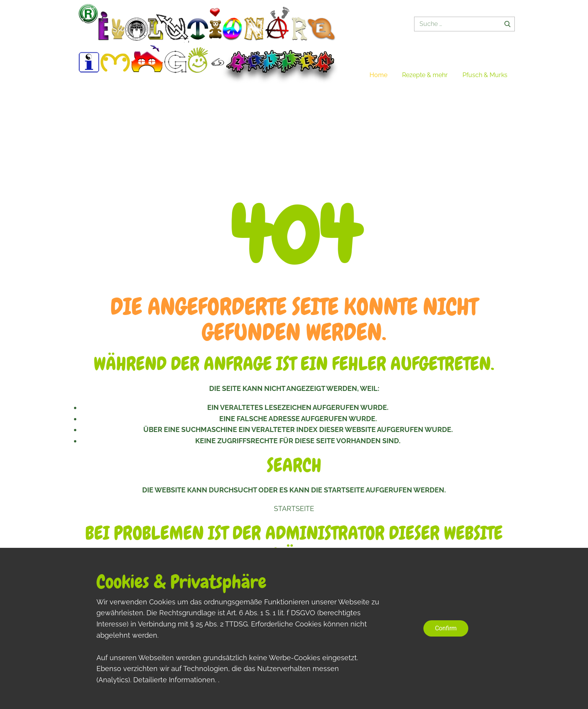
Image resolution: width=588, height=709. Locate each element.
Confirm (446, 628)
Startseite (294, 509)
